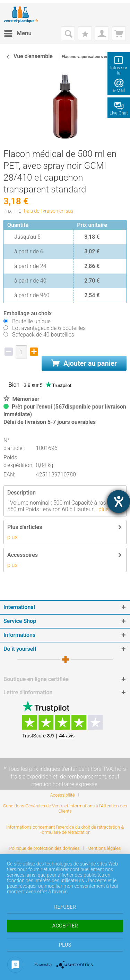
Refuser (65, 907)
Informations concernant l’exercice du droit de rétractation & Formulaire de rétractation (65, 830)
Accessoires (23, 555)
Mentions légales (104, 848)
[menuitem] (18, 33)
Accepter (65, 926)
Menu (18, 32)
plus (103, 509)
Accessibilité (62, 795)
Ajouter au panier (84, 363)
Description (21, 493)
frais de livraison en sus (48, 211)
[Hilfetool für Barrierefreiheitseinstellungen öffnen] (119, 501)
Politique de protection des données (45, 848)
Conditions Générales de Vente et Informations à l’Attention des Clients (65, 808)
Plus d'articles (25, 527)
